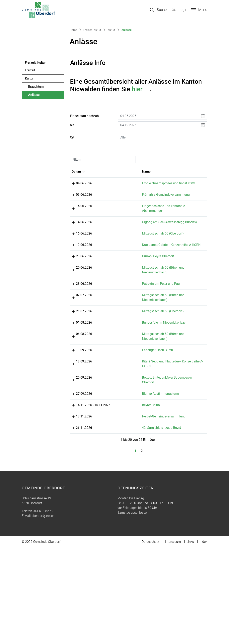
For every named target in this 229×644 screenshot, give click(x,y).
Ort (72, 186)
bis (72, 174)
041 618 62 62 (43, 608)
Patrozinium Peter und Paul (133, 356)
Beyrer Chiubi (123, 497)
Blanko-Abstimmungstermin (133, 476)
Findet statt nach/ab (84, 165)
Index (203, 638)
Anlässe (39, 145)
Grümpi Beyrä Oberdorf (130, 329)
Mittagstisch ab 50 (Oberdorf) (134, 301)
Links (190, 638)
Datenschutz (150, 638)
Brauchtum (36, 136)
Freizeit (30, 119)
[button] (158, 10)
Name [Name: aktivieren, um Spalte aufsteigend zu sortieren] (118, 220)
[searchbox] (162, 186)
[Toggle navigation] (199, 10)
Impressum (173, 638)
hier (141, 138)
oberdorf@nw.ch (43, 612)
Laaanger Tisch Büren (129, 428)
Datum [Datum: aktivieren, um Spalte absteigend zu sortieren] (76, 220)
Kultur (29, 127)
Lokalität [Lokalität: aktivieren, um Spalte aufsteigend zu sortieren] (165, 220)
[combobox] (162, 186)
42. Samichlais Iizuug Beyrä (133, 524)
